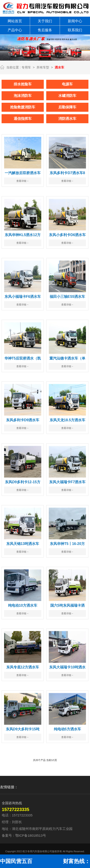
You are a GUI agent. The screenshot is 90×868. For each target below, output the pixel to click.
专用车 (26, 67)
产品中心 (15, 30)
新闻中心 (75, 21)
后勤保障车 (67, 107)
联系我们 (75, 30)
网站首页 (15, 21)
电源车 (67, 84)
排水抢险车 (23, 84)
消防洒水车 (67, 118)
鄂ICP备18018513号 (31, 835)
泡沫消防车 (23, 95)
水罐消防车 (67, 95)
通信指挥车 (23, 118)
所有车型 (43, 67)
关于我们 (45, 21)
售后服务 (45, 30)
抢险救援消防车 (23, 107)
